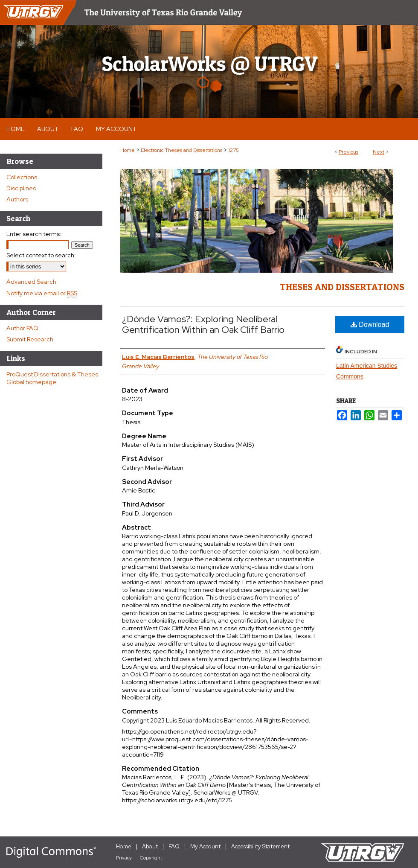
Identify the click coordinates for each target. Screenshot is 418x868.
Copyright (151, 858)
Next (379, 152)
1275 (234, 150)
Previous (348, 152)
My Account (205, 846)
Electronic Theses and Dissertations (181, 150)
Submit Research (30, 339)
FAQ (174, 846)
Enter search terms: (34, 234)
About (150, 846)
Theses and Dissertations (342, 287)
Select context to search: (41, 255)
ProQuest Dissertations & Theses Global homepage (52, 378)
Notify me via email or (42, 293)
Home (128, 150)
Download (370, 325)
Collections (22, 177)
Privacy (124, 858)
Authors (17, 199)
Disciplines (21, 188)
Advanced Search (31, 282)
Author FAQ (22, 328)
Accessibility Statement (260, 846)
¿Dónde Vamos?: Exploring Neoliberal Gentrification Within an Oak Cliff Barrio (203, 324)
